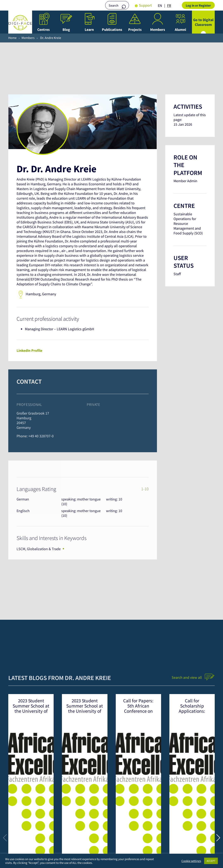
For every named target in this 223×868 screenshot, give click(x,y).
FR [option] (169, 5)
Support (145, 5)
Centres (43, 30)
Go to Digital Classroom (203, 22)
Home (12, 38)
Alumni (180, 30)
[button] (218, 838)
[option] (169, 6)
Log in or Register (198, 5)
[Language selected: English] (165, 5)
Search (124, 6)
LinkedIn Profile (29, 350)
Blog (66, 30)
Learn (89, 30)
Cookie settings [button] (191, 861)
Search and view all (193, 677)
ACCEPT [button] (211, 861)
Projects (135, 30)
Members (158, 30)
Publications (112, 30)
